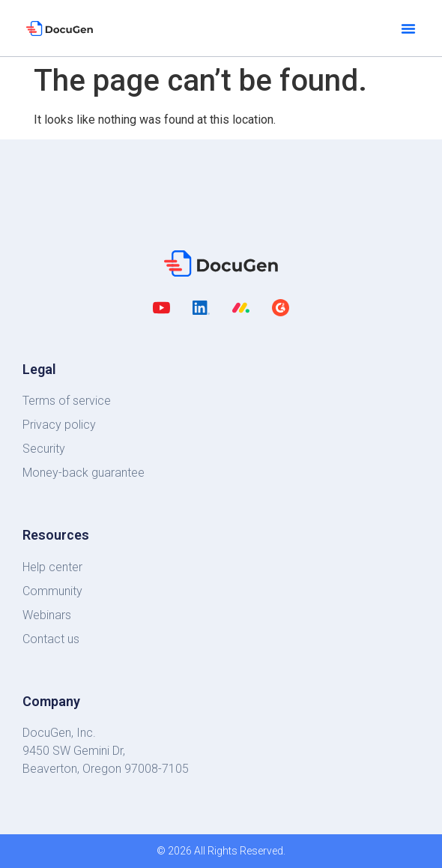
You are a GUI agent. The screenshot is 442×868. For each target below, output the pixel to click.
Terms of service (67, 401)
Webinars (47, 615)
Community (52, 591)
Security (44, 449)
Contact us (51, 639)
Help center (52, 567)
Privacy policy (59, 425)
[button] (408, 28)
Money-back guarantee (84, 473)
